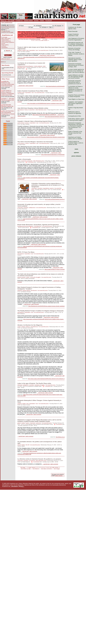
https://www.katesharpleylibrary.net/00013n (44, 115)
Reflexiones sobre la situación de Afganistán (75, 113)
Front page (4, 37)
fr (9, 25)
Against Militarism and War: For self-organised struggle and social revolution (76, 77)
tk (3, 26)
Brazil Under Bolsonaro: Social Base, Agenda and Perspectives (38, 225)
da (2, 28)
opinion (76, 153)
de (4, 27)
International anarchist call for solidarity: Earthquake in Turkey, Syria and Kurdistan (76, 44)
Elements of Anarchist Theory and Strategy (74, 49)
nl (12, 26)
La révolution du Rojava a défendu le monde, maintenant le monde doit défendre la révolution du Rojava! (75, 89)
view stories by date (26, 469)
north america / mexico (23, 123)
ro (4, 28)
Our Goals (11, 21)
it (13, 25)
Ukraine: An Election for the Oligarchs (30, 325)
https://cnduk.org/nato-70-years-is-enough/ (55, 269)
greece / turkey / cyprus (23, 423)
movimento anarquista (27, 161)
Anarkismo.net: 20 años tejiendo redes (75, 28)
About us (4, 21)
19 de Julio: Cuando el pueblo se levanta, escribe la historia (76, 54)
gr (9, 26)
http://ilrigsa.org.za (60, 437)
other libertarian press (41, 110)
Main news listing (6, 39)
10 (40, 40)
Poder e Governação (24, 159)
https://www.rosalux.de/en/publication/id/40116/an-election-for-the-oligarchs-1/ (46, 379)
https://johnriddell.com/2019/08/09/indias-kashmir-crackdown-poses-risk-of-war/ (46, 104)
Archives (4, 46)
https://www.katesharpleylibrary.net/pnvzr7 (55, 117)
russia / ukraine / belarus (24, 327)
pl (2, 27)
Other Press (6, 79)
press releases (76, 156)
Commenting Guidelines (8, 42)
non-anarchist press (44, 50)
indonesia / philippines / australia (26, 385)
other (6, 26)
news (76, 149)
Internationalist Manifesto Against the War (7, 106)
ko (8, 28)
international (21, 110)
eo (6, 28)
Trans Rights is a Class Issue (76, 99)
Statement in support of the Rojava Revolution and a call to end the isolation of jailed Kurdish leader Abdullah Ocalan (39, 421)
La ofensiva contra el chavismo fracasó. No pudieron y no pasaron (39, 459)
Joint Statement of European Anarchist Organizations (76, 39)
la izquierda (32, 461)
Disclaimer (15, 486)
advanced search (6, 59)
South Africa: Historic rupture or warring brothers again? (76, 120)
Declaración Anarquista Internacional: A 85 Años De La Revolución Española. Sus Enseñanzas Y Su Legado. (76, 126)
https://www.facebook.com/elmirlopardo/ (55, 86)
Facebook (49, 21)
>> (6, 30)
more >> (13, 117)
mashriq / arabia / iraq (23, 50)
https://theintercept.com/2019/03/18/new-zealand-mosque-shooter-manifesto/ (46, 306)
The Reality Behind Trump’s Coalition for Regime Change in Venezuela (40, 311)
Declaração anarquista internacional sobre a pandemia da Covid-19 (75, 82)
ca (14, 27)
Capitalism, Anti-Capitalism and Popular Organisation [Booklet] (76, 103)
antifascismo (32, 208)
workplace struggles (40, 385)
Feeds (8, 121)
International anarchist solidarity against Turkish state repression (75, 60)
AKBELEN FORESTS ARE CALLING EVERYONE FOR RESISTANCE (8, 84)
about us (3, 62)
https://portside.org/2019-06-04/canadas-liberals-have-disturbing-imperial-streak (46, 137)
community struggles (35, 277)
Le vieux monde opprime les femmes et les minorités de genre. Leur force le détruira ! (76, 71)
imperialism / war (33, 50)
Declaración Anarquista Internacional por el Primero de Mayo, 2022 (76, 65)
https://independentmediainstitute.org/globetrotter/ (53, 155)
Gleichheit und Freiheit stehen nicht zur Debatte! (75, 138)
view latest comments (46, 469)
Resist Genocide (73, 31)
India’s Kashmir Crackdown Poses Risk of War (33, 91)
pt (2, 26)
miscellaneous (38, 226)
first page (45, 39)
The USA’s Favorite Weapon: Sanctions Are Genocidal (35, 142)
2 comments (36, 462)
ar (14, 26)
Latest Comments (6, 41)
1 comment (47, 386)
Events (36, 21)
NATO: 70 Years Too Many (26, 252)
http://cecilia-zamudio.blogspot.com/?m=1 (55, 199)
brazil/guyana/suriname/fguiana (25, 66)
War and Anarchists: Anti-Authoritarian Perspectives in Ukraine (8, 112)
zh (10, 27)
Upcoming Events (8, 73)
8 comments (59, 424)
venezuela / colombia (37, 188)
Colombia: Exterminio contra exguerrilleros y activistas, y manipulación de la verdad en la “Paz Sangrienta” (48, 185)
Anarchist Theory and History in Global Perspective (76, 96)
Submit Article (28, 21)
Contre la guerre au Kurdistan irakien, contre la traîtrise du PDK (76, 143)
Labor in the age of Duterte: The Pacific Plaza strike (34, 383)
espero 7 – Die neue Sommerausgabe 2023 (8, 99)
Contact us (19, 21)
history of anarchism (30, 110)
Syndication (5, 47)
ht (6, 27)
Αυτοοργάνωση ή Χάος (75, 116)
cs (12, 27)
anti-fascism (34, 290)
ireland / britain (21, 445)
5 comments (30, 162)
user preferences (7, 23)
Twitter (42, 21)
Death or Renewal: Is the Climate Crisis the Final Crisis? (75, 133)
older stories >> (45, 40)
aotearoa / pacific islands (24, 290)
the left (27, 445)
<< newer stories (53, 39)
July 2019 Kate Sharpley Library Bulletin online (33, 108)
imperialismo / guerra (48, 188)
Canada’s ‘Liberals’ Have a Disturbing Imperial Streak (35, 121)
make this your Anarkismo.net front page (7, 32)
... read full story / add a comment (47, 55)
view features (36, 469)
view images (57, 469)
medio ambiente (38, 66)
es (11, 25)
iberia (19, 161)
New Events (6, 65)
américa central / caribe (23, 277)
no (10, 26)
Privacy (21, 486)
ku (8, 27)
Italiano (57, 476)
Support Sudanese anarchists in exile (73, 35)
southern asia (21, 93)
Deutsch (61, 476)
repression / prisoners (36, 423)
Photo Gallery (5, 45)
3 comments (35, 228)
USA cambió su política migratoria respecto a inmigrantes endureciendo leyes (8, 93)
